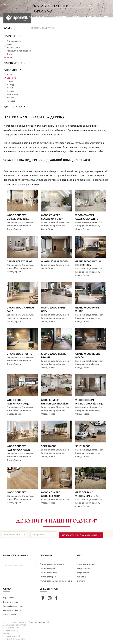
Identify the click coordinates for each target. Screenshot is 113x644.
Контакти (81, 581)
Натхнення (13, 70)
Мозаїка (11, 91)
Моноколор (12, 94)
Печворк (11, 101)
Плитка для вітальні (49, 573)
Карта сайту (8, 598)
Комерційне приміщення (19, 51)
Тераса (10, 57)
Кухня (10, 44)
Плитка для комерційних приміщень (56, 581)
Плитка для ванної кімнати (52, 564)
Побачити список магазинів (82, 536)
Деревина (12, 78)
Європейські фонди (12, 610)
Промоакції (92, 17)
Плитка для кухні (47, 568)
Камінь (10, 81)
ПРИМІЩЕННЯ (14, 36)
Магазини (59, 17)
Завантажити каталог (86, 564)
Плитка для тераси (48, 577)
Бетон (10, 75)
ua (6, 5)
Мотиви (10, 98)
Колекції (42, 17)
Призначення (15, 63)
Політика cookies (11, 602)
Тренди (75, 17)
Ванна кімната (14, 41)
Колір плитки (15, 107)
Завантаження (10, 614)
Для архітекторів (84, 568)
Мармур (11, 85)
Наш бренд (81, 577)
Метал (10, 88)
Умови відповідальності (14, 606)
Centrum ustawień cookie (39, 622)
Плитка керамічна (19, 17)
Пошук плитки (42, 28)
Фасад (10, 54)
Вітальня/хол (13, 48)
